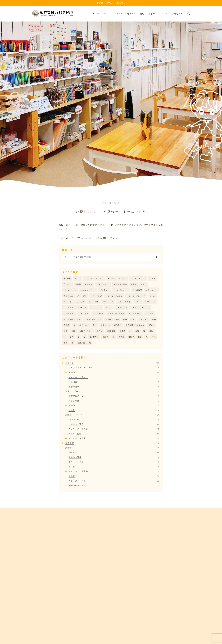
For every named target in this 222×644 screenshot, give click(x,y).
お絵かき (89, 284)
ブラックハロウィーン (140, 307)
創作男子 (118, 325)
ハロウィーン (150, 302)
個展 (154, 319)
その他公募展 (114, 457)
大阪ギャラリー (86, 331)
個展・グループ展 (114, 481)
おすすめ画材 (114, 401)
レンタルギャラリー (93, 319)
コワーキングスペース (136, 296)
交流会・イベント (112, 415)
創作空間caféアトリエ (135, 325)
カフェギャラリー (88, 290)
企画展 (114, 476)
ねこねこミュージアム (114, 467)
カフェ (144, 284)
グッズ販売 (137, 290)
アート (78, 278)
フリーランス (69, 313)
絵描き (106, 337)
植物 (151, 331)
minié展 (114, 452)
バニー (137, 302)
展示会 (152, 14)
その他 (114, 372)
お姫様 (78, 284)
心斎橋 (123, 331)
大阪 (73, 331)
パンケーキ (82, 307)
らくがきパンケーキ (72, 319)
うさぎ (153, 278)
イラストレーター (138, 278)
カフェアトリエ (70, 290)
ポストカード (98, 313)
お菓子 (134, 284)
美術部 (121, 337)
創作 (95, 325)
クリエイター (152, 290)
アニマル (88, 278)
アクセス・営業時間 (126, 14)
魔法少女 (81, 343)
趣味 (66, 343)
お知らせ (112, 363)
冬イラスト (84, 325)
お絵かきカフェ (103, 284)
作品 (125, 319)
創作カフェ (105, 325)
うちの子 (67, 284)
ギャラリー (105, 290)
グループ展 (82, 296)
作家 (133, 319)
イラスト (123, 278)
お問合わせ (177, 14)
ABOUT (96, 14)
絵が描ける (94, 337)
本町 (137, 331)
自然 (140, 337)
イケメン (100, 278)
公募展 (67, 325)
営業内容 (114, 382)
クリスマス (68, 296)
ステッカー (68, 302)
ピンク (109, 307)
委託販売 (112, 443)
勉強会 (151, 325)
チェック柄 (93, 302)
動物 (66, 331)
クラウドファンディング (114, 368)
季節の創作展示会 (114, 485)
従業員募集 (111, 331)
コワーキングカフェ (114, 296)
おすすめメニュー (114, 396)
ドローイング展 (124, 302)
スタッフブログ (112, 391)
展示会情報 (114, 387)
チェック (81, 302)
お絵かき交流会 (120, 284)
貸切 (142, 14)
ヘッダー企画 (114, 434)
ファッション (121, 307)
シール (152, 296)
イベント (163, 14)
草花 (154, 337)
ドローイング (108, 302)
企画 (117, 319)
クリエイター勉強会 (114, 429)
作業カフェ (143, 319)
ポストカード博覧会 (116, 313)
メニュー (108, 14)
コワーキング (96, 296)
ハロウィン (68, 307)
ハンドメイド (96, 307)
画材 (71, 337)
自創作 (131, 337)
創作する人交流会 (114, 438)
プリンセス (84, 313)
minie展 (67, 278)
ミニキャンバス (135, 313)
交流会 (108, 319)
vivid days (114, 419)
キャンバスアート (121, 290)
